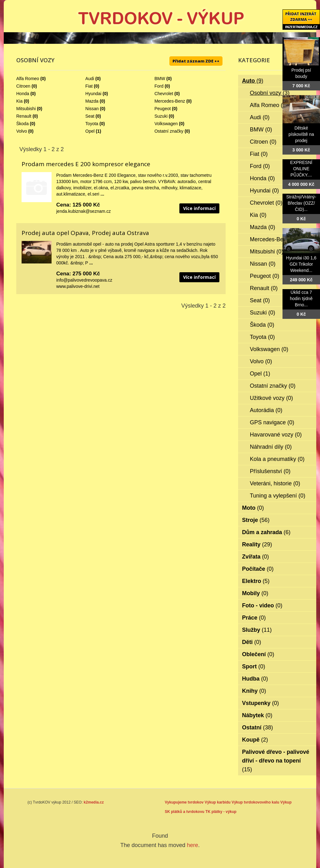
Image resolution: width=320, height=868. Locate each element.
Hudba (255, 679)
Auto (253, 81)
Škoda (22, 124)
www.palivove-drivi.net (78, 286)
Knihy (254, 691)
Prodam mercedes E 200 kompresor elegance (86, 164)
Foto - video (262, 605)
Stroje (256, 520)
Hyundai (93, 94)
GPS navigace (272, 422)
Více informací (199, 208)
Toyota (92, 124)
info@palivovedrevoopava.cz (84, 280)
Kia (19, 101)
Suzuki (161, 116)
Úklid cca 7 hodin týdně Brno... (301, 299)
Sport (254, 666)
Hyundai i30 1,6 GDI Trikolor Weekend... (301, 264)
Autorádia (266, 410)
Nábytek (257, 715)
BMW (160, 79)
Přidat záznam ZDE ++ (196, 61)
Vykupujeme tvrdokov (184, 802)
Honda (23, 94)
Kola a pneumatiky (277, 459)
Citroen (23, 86)
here (192, 845)
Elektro (256, 581)
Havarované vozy (276, 435)
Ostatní (258, 728)
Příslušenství (270, 471)
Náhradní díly (271, 447)
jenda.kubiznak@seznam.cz (84, 211)
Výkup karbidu (218, 802)
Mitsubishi (26, 109)
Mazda (92, 101)
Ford (159, 86)
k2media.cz (94, 802)
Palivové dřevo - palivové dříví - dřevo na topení (276, 761)
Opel (90, 131)
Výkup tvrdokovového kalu (255, 802)
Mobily (255, 593)
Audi (90, 79)
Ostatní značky (169, 131)
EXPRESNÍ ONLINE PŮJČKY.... (301, 169)
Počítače (258, 569)
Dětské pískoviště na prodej (301, 134)
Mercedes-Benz (170, 101)
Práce (254, 618)
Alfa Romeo (28, 79)
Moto (253, 508)
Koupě (255, 740)
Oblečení (258, 654)
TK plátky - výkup (221, 812)
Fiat (89, 86)
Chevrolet (164, 94)
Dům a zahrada (266, 532)
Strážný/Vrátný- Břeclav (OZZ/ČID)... (301, 203)
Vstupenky (261, 703)
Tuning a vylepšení (278, 496)
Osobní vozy (270, 93)
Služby (257, 630)
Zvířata (256, 557)
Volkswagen (166, 124)
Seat (90, 116)
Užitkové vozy (272, 398)
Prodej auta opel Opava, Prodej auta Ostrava (85, 233)
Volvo (22, 131)
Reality (257, 544)
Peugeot (162, 109)
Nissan (92, 109)
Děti (252, 642)
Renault (24, 116)
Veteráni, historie (275, 483)
